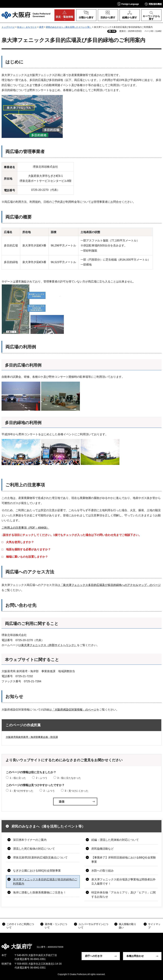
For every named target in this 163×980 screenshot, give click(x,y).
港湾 (41, 27)
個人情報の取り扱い (127, 926)
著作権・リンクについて (56, 926)
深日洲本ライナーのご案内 (30, 840)
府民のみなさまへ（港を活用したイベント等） (69, 27)
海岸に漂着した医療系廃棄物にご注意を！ (40, 893)
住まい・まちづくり (27, 27)
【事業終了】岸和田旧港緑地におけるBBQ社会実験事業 (124, 860)
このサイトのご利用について (20, 926)
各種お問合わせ (135, 956)
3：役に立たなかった (69, 778)
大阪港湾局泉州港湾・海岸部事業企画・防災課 (32, 737)
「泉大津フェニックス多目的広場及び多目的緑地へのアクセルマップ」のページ (110, 585)
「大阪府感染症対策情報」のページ (74, 710)
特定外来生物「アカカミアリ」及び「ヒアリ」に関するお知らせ (123, 895)
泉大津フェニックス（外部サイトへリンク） (49, 645)
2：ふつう (42, 778)
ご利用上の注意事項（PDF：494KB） (25, 528)
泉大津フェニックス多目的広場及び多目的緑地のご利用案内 (45, 882)
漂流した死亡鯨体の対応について (34, 849)
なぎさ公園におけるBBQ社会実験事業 (37, 871)
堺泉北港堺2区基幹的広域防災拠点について (40, 858)
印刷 (114, 31)
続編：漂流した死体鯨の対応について (115, 840)
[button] (128, 4)
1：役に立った (18, 778)
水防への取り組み (103, 871)
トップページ (8, 27)
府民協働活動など (103, 849)
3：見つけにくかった (77, 791)
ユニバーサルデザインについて (93, 926)
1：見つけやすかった (21, 791)
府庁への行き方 (94, 956)
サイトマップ (154, 926)
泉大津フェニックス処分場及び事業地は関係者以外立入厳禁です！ (123, 882)
